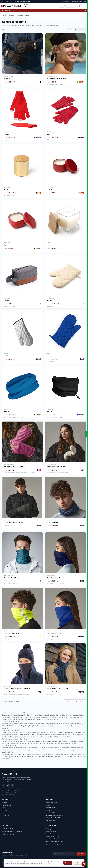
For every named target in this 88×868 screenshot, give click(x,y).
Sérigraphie (49, 810)
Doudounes (6, 815)
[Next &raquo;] (84, 701)
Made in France (7, 805)
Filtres (69, 30)
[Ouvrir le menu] (84, 6)
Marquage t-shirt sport (52, 829)
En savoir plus (47, 864)
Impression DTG (50, 813)
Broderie (48, 805)
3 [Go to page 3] (77, 701)
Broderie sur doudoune (52, 836)
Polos (4, 808)
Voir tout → (5, 818)
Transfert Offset (50, 808)
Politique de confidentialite (53, 818)
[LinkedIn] (12, 785)
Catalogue (12, 15)
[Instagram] (8, 785)
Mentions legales (50, 820)
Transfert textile (50, 834)
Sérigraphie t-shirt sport (52, 844)
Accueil (4, 15)
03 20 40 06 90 (7, 1)
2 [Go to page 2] (73, 701)
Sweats (4, 810)
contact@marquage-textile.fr (22, 1)
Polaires (4, 813)
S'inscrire (81, 854)
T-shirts (4, 803)
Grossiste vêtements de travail (54, 841)
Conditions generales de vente (54, 815)
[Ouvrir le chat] (84, 864)
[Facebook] (4, 785)
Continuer (78, 863)
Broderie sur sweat (51, 831)
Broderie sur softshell (52, 839)
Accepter (68, 863)
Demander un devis (51, 803)
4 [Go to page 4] (81, 701)
